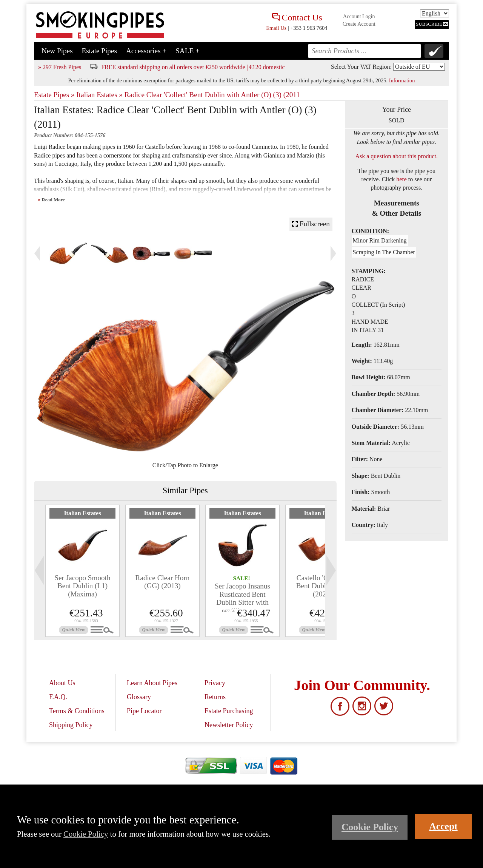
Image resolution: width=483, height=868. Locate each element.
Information (402, 80)
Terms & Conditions (77, 711)
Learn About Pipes (152, 683)
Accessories (146, 51)
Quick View (74, 630)
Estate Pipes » (54, 95)
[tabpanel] (82, 571)
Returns (215, 697)
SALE (188, 51)
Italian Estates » (99, 95)
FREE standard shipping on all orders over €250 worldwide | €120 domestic (193, 67)
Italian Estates (82, 513)
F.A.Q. (58, 697)
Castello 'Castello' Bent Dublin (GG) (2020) (323, 586)
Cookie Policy (86, 834)
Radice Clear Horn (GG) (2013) (163, 582)
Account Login (359, 16)
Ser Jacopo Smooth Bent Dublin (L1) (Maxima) (82, 586)
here (401, 179)
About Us (62, 683)
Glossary (139, 697)
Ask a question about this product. (396, 156)
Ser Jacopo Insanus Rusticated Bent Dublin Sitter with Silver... (242, 598)
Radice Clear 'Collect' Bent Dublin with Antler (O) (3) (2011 (212, 95)
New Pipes (57, 51)
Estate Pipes (99, 51)
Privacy (215, 683)
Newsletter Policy (229, 725)
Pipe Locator (144, 711)
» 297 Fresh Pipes (60, 67)
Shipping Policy (71, 725)
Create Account (359, 24)
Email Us (276, 28)
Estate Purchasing (229, 711)
